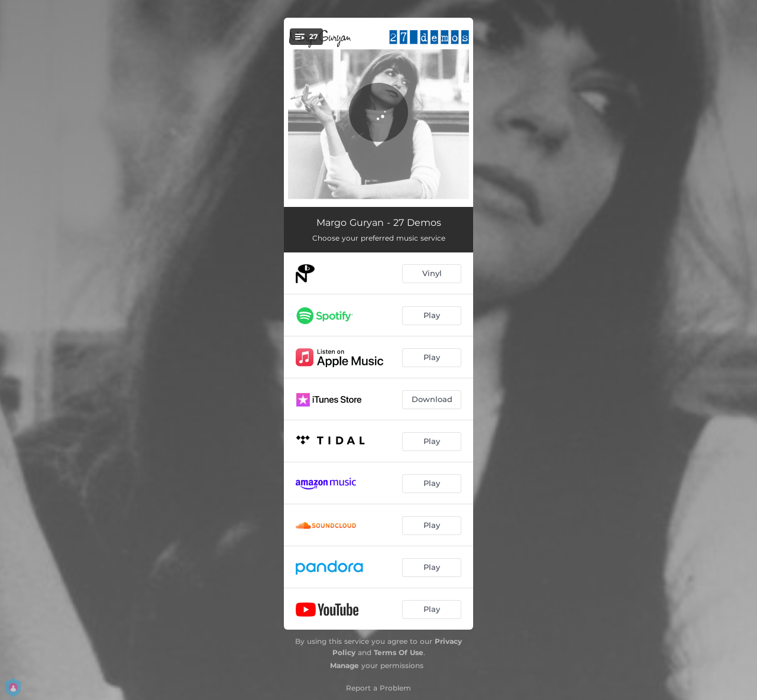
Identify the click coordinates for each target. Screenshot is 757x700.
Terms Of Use (399, 652)
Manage (344, 665)
